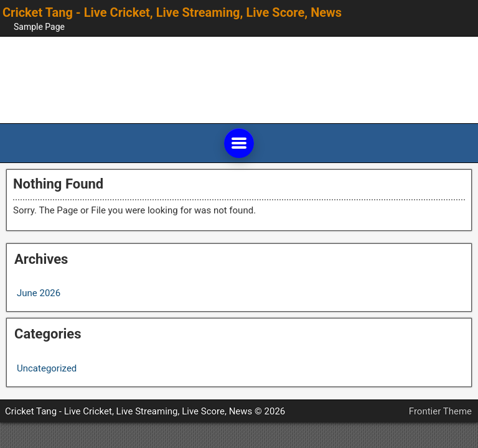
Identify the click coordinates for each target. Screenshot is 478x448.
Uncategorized (47, 368)
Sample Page (39, 27)
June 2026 (39, 293)
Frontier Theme (440, 411)
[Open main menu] (239, 143)
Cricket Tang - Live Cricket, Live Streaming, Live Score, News (172, 12)
